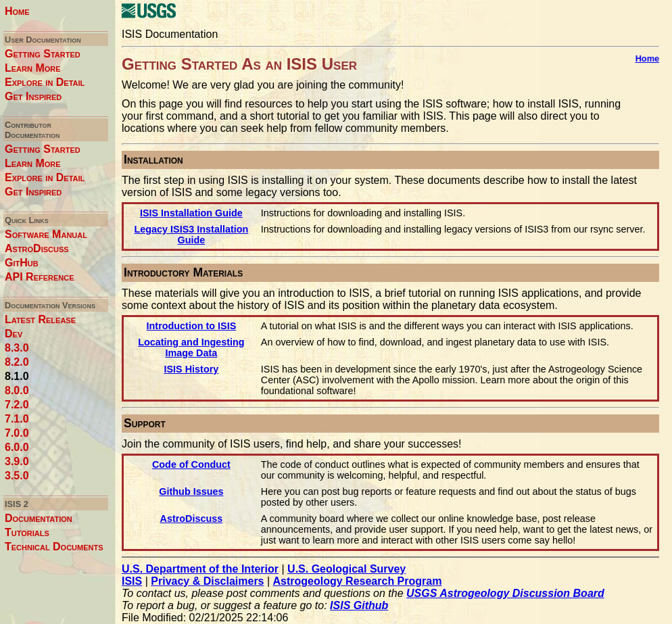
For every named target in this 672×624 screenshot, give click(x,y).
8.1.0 (17, 376)
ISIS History (192, 369)
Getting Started (43, 54)
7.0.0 (17, 433)
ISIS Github (359, 605)
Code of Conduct (191, 464)
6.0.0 (17, 447)
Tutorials (27, 532)
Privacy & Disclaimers (207, 581)
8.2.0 (17, 362)
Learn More (33, 68)
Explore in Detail (45, 82)
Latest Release (40, 319)
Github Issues (191, 491)
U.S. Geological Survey (346, 569)
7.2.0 (17, 405)
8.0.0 (17, 390)
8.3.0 (17, 348)
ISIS (132, 581)
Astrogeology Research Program (358, 581)
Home (17, 11)
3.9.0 (17, 461)
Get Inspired (33, 96)
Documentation (39, 518)
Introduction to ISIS (192, 326)
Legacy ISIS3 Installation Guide (192, 235)
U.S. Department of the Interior (200, 569)
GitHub (22, 263)
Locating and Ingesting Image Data (191, 347)
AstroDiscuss (37, 248)
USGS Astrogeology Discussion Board (505, 593)
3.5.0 (17, 476)
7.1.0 (17, 419)
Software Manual (46, 234)
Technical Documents (54, 547)
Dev (14, 334)
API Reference (40, 277)
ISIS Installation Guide (191, 213)
